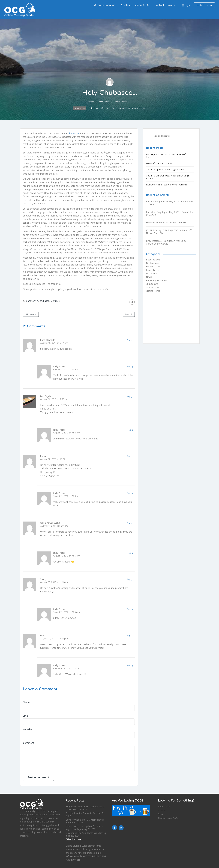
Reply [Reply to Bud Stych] (129, 396)
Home (91, 102)
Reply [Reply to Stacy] (129, 579)
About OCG (142, 5)
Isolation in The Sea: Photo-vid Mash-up (166, 185)
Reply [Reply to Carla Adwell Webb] (129, 523)
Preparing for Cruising (157, 280)
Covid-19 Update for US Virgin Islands (165, 169)
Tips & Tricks (153, 287)
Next (129, 314)
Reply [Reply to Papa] (129, 456)
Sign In (189, 5)
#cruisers (56, 301)
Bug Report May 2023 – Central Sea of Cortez (166, 156)
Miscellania (152, 273)
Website (28, 729)
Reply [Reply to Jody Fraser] (130, 366)
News (149, 277)
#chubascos (44, 301)
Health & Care (153, 267)
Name (26, 702)
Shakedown (152, 284)
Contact (159, 5)
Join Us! (171, 5)
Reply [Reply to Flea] (129, 636)
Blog (160, 814)
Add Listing (204, 5)
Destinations (103, 102)
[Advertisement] (171, 319)
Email (26, 716)
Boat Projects (153, 260)
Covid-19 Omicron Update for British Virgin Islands (168, 177)
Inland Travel (153, 270)
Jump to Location (105, 5)
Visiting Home (153, 291)
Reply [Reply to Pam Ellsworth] (129, 340)
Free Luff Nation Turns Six (159, 163)
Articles (125, 5)
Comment (29, 743)
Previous (31, 314)
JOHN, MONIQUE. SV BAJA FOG (162, 230)
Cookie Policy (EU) (168, 818)
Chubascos (73, 133)
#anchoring (32, 301)
